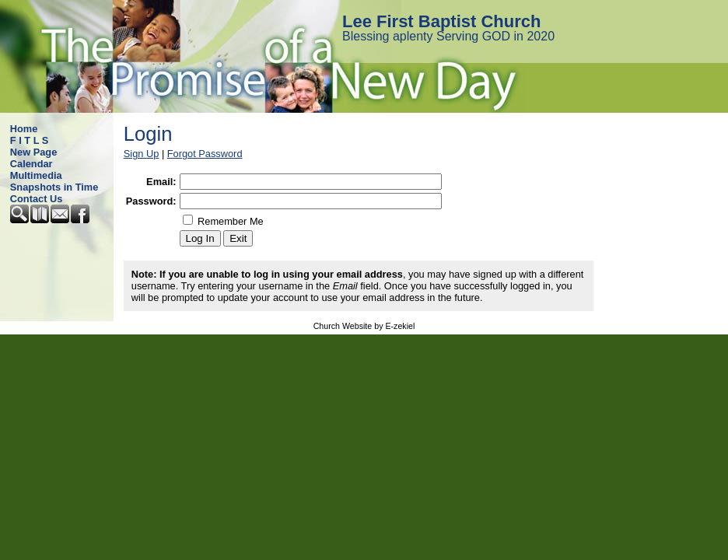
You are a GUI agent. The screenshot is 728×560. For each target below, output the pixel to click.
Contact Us (37, 199)
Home (24, 129)
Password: (151, 201)
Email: (161, 182)
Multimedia (36, 175)
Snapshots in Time (54, 187)
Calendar (31, 164)
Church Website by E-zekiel (364, 326)
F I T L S (30, 140)
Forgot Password (205, 154)
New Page (33, 152)
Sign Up (142, 154)
